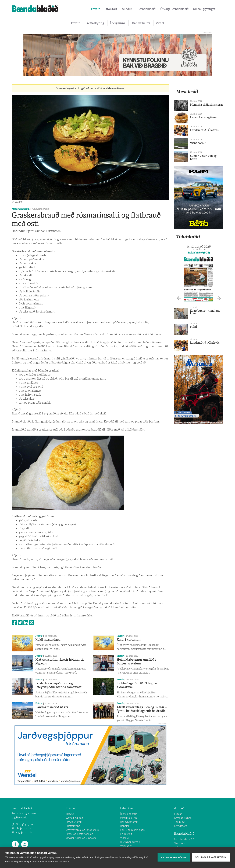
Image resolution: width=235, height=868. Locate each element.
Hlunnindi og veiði (130, 842)
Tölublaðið (188, 237)
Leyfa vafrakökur (174, 857)
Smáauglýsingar (204, 9)
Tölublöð (179, 822)
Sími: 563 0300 (22, 824)
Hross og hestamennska (80, 834)
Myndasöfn (181, 826)
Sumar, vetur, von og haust (203, 157)
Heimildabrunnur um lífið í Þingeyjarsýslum (136, 661)
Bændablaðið (147, 9)
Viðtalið (124, 838)
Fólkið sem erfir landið (133, 830)
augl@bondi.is (22, 832)
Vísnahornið (198, 143)
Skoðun (127, 9)
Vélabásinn (126, 846)
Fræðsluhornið (74, 822)
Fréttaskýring (95, 23)
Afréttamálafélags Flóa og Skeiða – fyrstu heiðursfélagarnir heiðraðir (142, 709)
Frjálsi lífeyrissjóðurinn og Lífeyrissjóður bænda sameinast (58, 685)
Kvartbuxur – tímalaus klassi (205, 312)
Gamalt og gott (74, 818)
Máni (193, 327)
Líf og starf (126, 834)
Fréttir (95, 9)
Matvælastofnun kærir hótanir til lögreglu (59, 661)
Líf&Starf (111, 9)
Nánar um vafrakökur (59, 861)
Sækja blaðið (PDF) (199, 253)
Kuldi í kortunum (129, 640)
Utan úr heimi (140, 23)
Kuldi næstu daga (48, 640)
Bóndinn (125, 826)
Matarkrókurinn (21, 209)
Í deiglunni (117, 23)
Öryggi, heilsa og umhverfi (81, 838)
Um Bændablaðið (184, 839)
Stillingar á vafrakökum (211, 857)
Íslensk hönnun (129, 814)
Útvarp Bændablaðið (174, 9)
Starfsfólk (179, 843)
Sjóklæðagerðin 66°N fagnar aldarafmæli (137, 685)
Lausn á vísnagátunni (204, 117)
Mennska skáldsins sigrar (207, 105)
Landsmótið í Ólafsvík (205, 130)
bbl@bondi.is (21, 828)
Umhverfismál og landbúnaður (83, 830)
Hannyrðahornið (129, 822)
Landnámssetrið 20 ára (52, 707)
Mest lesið (187, 92)
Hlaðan (178, 814)
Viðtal (160, 23)
